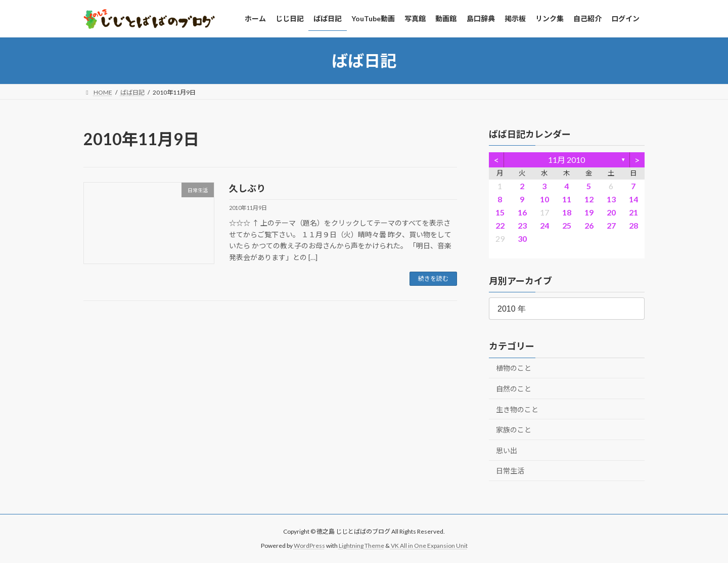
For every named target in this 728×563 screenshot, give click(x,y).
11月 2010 (567, 160)
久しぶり (247, 188)
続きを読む (433, 278)
